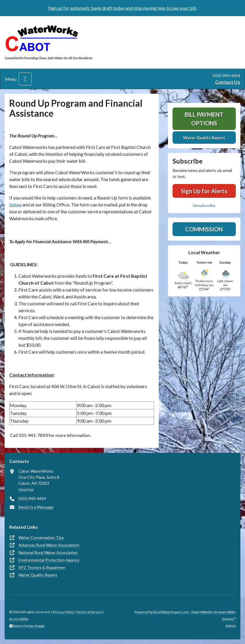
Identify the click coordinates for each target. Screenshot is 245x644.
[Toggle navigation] (25, 79)
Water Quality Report (204, 138)
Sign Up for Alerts (204, 191)
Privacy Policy (63, 612)
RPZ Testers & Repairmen (42, 567)
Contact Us (228, 82)
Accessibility (19, 619)
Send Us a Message (36, 507)
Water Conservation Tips (41, 537)
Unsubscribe (204, 205)
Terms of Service (89, 612)
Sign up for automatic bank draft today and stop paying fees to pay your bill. (122, 8)
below (15, 205)
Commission (204, 229)
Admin (231, 626)
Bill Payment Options (204, 119)
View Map (26, 489)
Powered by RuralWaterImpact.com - (185, 615)
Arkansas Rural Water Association (49, 545)
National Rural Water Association (48, 552)
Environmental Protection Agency (49, 560)
